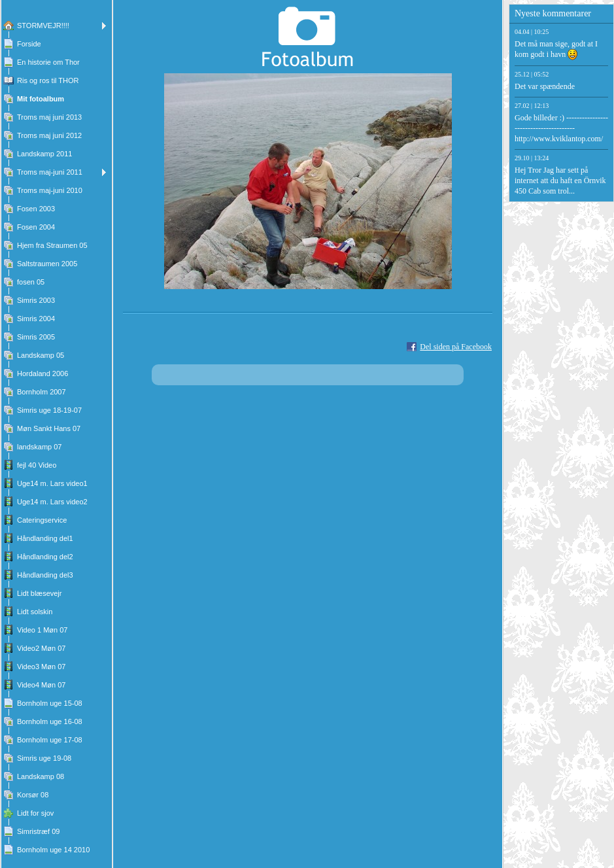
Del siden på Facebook (456, 347)
